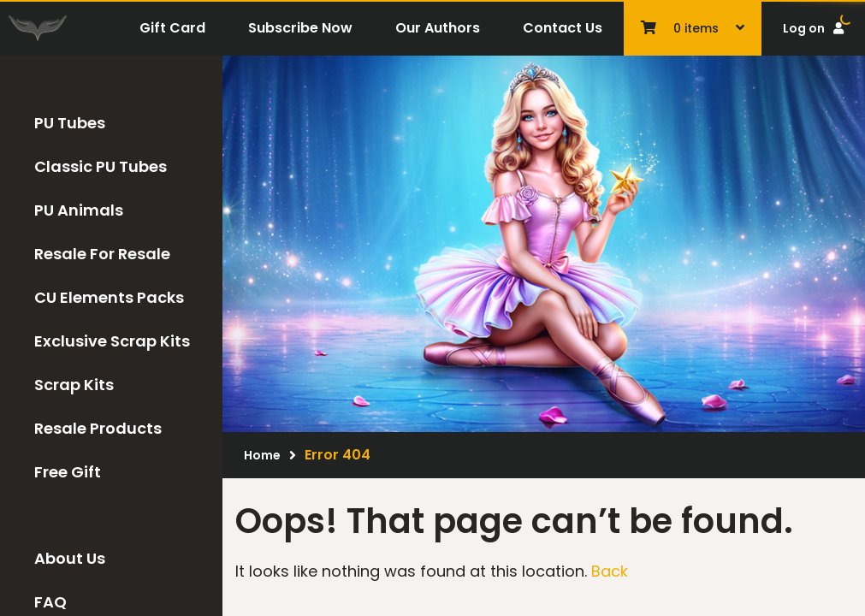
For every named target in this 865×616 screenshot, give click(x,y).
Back (610, 571)
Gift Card (172, 28)
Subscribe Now (300, 28)
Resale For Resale (102, 254)
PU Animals (79, 210)
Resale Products (98, 428)
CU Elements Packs (109, 297)
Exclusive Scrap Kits (112, 341)
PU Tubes (70, 123)
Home (262, 455)
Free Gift (68, 472)
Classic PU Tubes (101, 166)
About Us (70, 558)
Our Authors (438, 28)
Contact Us (563, 28)
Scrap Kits (74, 385)
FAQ (50, 602)
